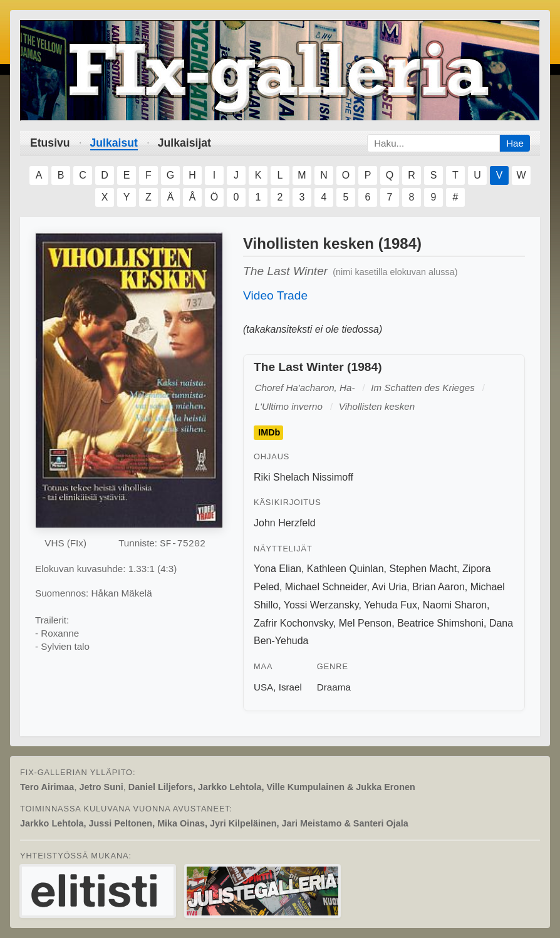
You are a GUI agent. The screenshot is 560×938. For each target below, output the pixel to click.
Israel (290, 687)
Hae (515, 143)
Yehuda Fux (391, 605)
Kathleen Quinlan (345, 569)
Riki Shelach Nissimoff (303, 477)
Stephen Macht (423, 569)
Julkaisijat (184, 143)
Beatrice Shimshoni (440, 623)
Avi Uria (390, 587)
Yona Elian (277, 569)
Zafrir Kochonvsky (293, 623)
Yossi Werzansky (321, 605)
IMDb (269, 433)
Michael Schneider (326, 587)
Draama (334, 687)
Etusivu (50, 143)
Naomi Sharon (455, 605)
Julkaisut (114, 143)
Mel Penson (366, 623)
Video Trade (275, 295)
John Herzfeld (285, 523)
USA (263, 687)
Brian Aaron (438, 587)
